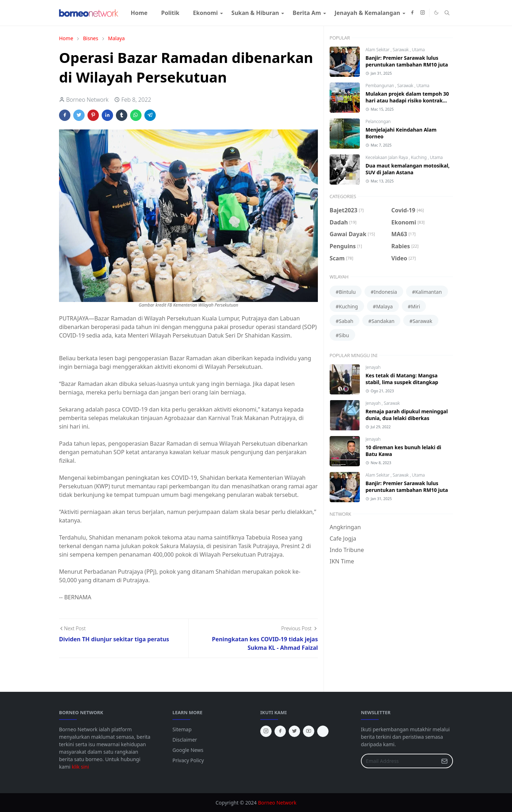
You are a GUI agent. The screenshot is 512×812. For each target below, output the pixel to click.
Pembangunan (380, 86)
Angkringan (345, 527)
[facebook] (412, 13)
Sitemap (182, 729)
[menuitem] (139, 13)
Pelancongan (378, 121)
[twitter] (294, 731)
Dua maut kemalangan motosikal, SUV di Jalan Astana (408, 169)
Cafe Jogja (343, 538)
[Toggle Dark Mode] (436, 13)
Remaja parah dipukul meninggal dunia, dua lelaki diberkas (407, 415)
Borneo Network (277, 803)
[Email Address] (399, 761)
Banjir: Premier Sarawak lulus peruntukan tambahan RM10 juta (407, 61)
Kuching (419, 157)
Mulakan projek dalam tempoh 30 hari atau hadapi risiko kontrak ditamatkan (407, 100)
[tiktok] (323, 731)
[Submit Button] (444, 761)
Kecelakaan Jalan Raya (387, 157)
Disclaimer (185, 740)
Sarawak (401, 50)
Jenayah (373, 367)
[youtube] (309, 731)
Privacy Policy (188, 760)
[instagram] (423, 13)
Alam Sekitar (378, 50)
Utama (418, 50)
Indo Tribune (347, 550)
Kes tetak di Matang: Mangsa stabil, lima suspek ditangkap (402, 379)
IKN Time (342, 561)
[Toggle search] (447, 13)
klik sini (80, 767)
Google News (188, 750)
